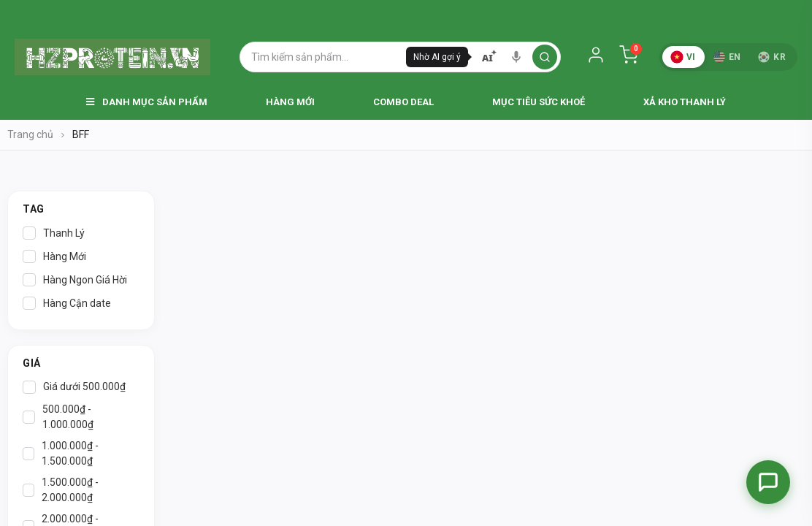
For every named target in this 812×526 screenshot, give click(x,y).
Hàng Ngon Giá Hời (75, 280)
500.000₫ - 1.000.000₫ (58, 417)
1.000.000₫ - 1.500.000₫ (61, 453)
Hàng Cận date (67, 303)
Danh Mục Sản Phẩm (147, 102)
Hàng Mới (290, 102)
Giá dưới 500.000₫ (74, 387)
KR (772, 57)
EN (727, 57)
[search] (545, 57)
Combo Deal (403, 102)
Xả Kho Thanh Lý (685, 102)
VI (683, 57)
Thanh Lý (54, 233)
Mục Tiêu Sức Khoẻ (539, 102)
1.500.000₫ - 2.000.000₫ (61, 490)
